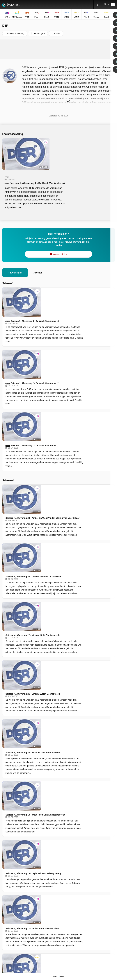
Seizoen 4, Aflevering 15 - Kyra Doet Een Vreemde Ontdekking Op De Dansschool (73, 681)
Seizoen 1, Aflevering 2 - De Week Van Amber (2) (63, 293)
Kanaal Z (43, 928)
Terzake (84, 909)
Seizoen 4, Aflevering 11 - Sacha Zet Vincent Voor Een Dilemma (65, 799)
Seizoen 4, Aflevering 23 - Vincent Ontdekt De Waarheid (61, 399)
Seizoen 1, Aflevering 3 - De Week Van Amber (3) (63, 260)
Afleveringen (15, 241)
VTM (5, 910)
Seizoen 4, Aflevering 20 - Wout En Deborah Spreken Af (61, 487)
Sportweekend (87, 918)
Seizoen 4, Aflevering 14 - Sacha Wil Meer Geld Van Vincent (63, 711)
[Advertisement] (58, 49)
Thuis (83, 905)
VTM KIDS (7, 932)
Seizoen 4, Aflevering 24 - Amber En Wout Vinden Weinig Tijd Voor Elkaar (70, 369)
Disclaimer (25, 891)
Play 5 (5, 915)
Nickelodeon (45, 932)
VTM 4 (42, 919)
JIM (41, 937)
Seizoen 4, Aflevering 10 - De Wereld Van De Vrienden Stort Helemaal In (69, 832)
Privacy (37, 891)
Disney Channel (10, 937)
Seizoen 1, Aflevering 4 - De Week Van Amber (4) (75, 151)
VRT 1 (5, 906)
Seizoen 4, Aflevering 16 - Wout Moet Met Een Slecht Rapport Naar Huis (70, 648)
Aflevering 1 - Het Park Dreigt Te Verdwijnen (56, 605)
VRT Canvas (45, 906)
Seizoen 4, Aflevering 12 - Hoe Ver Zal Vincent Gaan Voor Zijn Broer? (68, 766)
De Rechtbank (87, 936)
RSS (45, 891)
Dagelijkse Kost (88, 927)
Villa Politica (86, 914)
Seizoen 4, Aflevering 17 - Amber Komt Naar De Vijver (60, 575)
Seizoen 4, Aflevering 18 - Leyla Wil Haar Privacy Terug (61, 550)
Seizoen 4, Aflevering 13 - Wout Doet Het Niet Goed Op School (65, 737)
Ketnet (5, 928)
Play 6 (5, 923)
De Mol (84, 932)
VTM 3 (5, 919)
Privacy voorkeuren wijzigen (17, 896)
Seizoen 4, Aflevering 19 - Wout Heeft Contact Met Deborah (63, 520)
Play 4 (42, 910)
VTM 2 (42, 915)
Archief (38, 241)
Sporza (42, 923)
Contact (6, 891)
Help (15, 891)
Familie (84, 923)
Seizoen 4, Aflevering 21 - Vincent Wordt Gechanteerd (61, 458)
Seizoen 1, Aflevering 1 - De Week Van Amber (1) (63, 326)
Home (55, 977)
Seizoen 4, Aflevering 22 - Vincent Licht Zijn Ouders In (61, 428)
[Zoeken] (97, 5)
